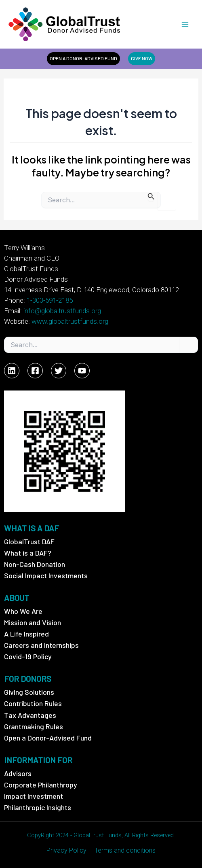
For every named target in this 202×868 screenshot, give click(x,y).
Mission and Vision (33, 622)
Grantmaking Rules (34, 726)
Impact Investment (34, 796)
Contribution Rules (33, 703)
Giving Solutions (29, 692)
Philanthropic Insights (38, 807)
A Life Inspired (26, 634)
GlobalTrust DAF (29, 541)
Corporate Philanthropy (41, 785)
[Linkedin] (12, 371)
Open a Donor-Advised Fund (48, 738)
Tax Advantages (30, 715)
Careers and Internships (41, 645)
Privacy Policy (66, 850)
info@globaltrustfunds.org (62, 311)
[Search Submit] (151, 196)
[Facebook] (35, 371)
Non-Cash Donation (35, 564)
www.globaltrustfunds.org (70, 321)
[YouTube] (82, 371)
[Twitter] (59, 371)
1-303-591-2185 (50, 300)
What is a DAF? (28, 553)
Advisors (18, 773)
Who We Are (23, 611)
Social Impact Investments (46, 575)
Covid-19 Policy (28, 656)
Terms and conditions (125, 850)
